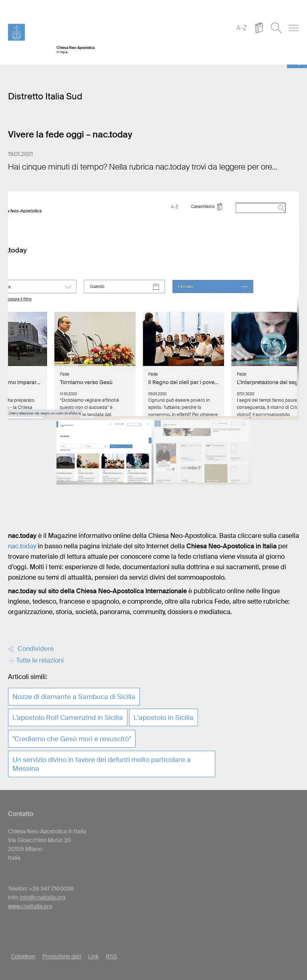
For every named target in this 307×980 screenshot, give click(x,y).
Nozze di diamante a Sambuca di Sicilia (74, 697)
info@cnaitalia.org (43, 897)
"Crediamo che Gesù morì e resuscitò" (72, 739)
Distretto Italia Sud (45, 96)
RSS (111, 956)
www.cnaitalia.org (30, 906)
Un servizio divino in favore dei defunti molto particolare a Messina (102, 764)
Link (93, 956)
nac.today (22, 546)
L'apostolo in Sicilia (164, 717)
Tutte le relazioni (36, 660)
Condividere (31, 649)
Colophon (23, 956)
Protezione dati (62, 956)
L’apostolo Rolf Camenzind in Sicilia (68, 717)
